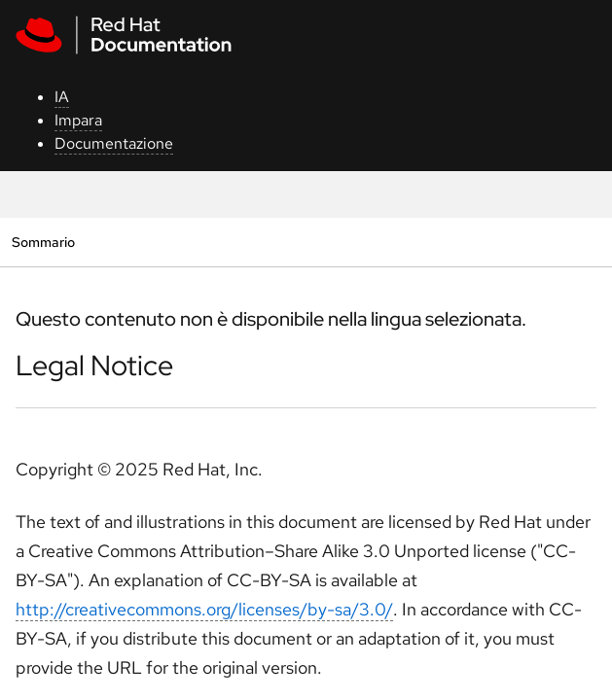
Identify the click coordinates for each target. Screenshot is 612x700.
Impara (78, 120)
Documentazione (114, 143)
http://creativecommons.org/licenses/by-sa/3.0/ (204, 609)
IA (62, 97)
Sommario (43, 242)
